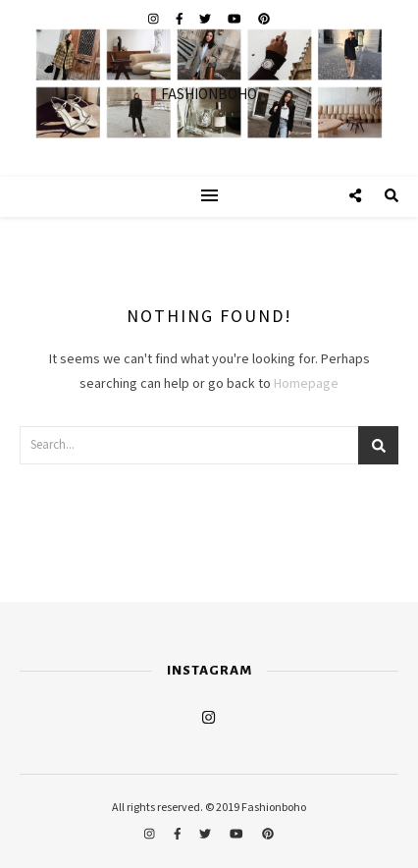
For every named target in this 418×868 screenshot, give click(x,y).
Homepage (306, 384)
